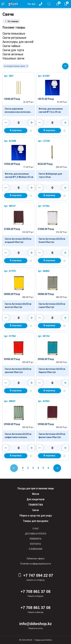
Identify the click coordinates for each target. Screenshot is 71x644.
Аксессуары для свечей (18, 42)
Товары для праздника (36, 521)
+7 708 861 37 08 (36, 591)
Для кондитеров (36, 499)
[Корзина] (66, 4)
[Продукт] (19, 94)
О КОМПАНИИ (35, 549)
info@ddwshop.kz (35, 624)
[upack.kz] (12, 4)
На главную (11, 21)
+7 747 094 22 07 (35, 575)
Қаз (34, 4)
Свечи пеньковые (14, 33)
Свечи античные (13, 54)
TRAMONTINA (35, 505)
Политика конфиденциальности (35, 564)
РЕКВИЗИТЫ (35, 539)
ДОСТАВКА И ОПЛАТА (36, 534)
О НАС (36, 529)
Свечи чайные (12, 46)
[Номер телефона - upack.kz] (41, 4)
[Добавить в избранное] (31, 131)
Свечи (35, 510)
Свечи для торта (13, 50)
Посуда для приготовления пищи (36, 488)
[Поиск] (50, 4)
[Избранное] (58, 4)
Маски (36, 494)
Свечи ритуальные (14, 38)
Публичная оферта (36, 559)
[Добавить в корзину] (16, 131)
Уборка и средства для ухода (36, 516)
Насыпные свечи (13, 58)
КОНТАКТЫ (35, 544)
